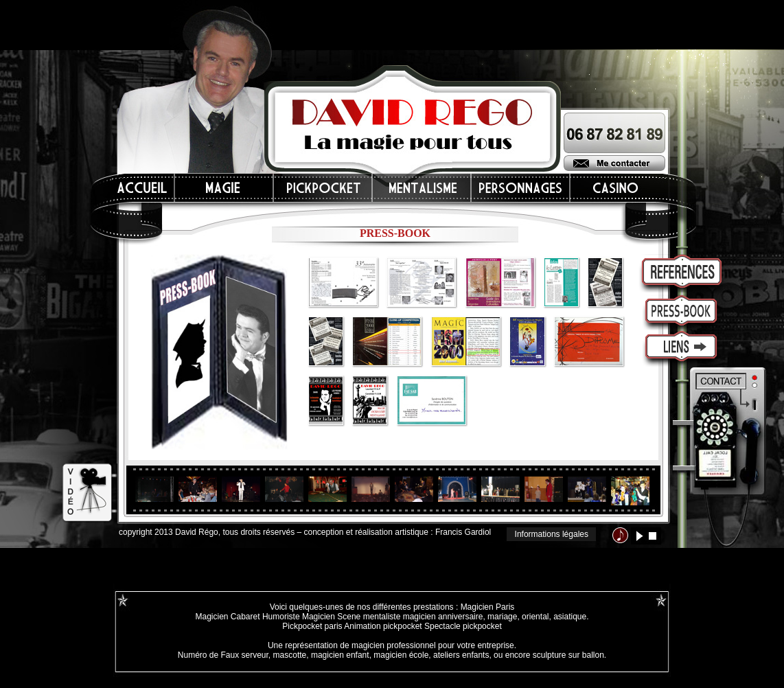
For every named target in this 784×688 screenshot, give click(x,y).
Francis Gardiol (463, 532)
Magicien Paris (488, 607)
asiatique (570, 617)
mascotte (290, 655)
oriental (535, 617)
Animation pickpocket (383, 626)
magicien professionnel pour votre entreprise (433, 645)
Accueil (143, 188)
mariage (502, 617)
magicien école (401, 655)
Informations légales (552, 534)
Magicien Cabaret (227, 617)
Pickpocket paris (312, 626)
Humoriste (281, 617)
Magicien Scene (331, 617)
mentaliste (380, 617)
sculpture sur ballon (568, 655)
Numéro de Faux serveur (223, 655)
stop (653, 536)
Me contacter (614, 163)
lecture (639, 536)
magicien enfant (340, 655)
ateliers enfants (461, 655)
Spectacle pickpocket (463, 626)
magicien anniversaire (443, 617)
